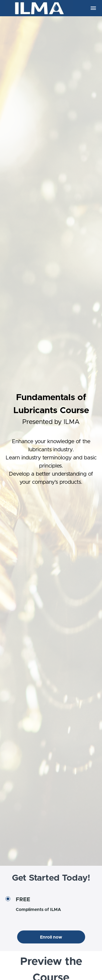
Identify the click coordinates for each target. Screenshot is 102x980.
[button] (93, 8)
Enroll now (51, 937)
